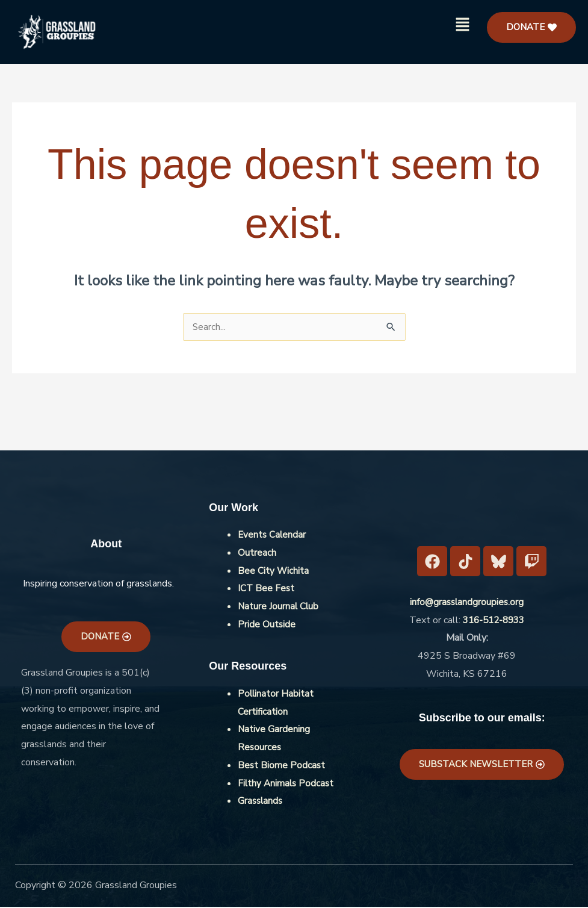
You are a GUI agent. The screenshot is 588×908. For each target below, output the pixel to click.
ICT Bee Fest (267, 589)
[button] (463, 25)
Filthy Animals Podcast (287, 785)
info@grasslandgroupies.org (467, 603)
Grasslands (261, 802)
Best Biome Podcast (282, 767)
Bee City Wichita (274, 572)
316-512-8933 (494, 621)
